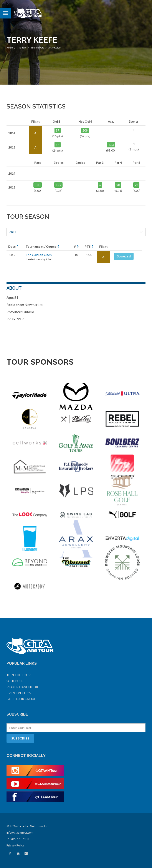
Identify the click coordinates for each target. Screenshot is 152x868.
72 (136, 185)
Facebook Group (21, 699)
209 (85, 130)
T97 (58, 185)
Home (10, 48)
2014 (76, 232)
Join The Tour (19, 675)
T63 (111, 145)
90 (118, 185)
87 (58, 130)
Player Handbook (22, 687)
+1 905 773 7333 (18, 839)
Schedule (15, 681)
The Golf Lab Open (39, 255)
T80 (38, 185)
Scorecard (124, 256)
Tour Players (37, 48)
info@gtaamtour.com (20, 833)
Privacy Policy (15, 845)
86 (58, 145)
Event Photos (19, 693)
